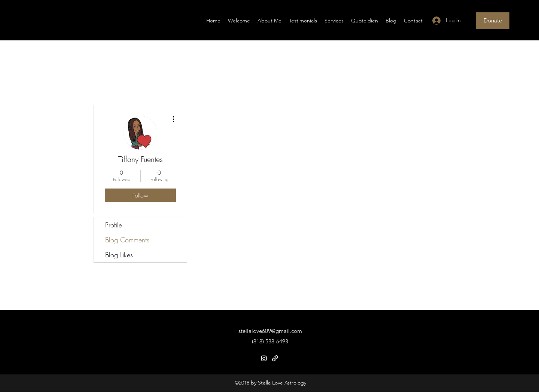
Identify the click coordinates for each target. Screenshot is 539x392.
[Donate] (493, 21)
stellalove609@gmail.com (270, 331)
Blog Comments (127, 240)
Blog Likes (119, 255)
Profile (114, 225)
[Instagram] (264, 358)
